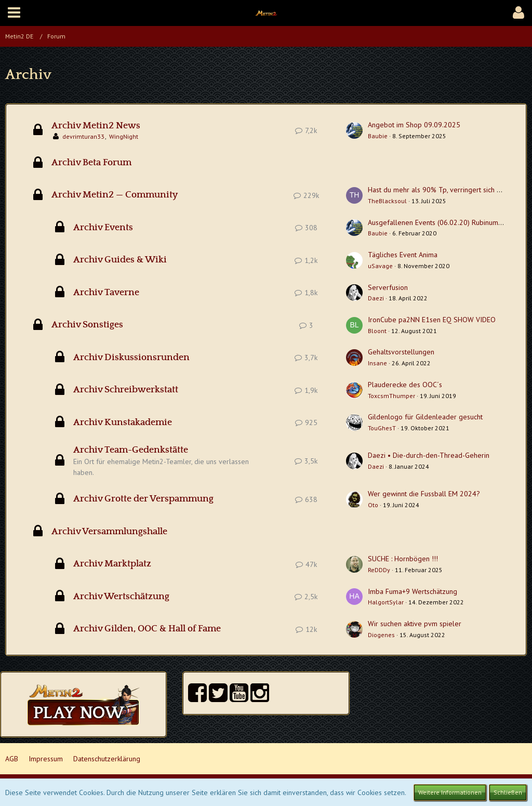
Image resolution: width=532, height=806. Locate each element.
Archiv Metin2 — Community (115, 195)
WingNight (124, 136)
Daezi (376, 298)
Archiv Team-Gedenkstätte (131, 450)
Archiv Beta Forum (91, 163)
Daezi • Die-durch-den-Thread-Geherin (429, 455)
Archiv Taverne (106, 293)
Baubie (378, 136)
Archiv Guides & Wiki (120, 260)
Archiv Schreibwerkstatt (126, 390)
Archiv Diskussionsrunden (131, 358)
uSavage (380, 266)
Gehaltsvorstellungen (401, 352)
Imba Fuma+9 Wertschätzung (413, 591)
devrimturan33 (83, 136)
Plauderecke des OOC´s (405, 385)
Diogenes (381, 635)
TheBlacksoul (387, 201)
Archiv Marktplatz (112, 564)
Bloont (377, 331)
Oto (373, 505)
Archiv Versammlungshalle (109, 532)
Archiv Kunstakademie (123, 422)
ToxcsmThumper (391, 396)
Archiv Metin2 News (96, 126)
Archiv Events (103, 228)
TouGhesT (382, 428)
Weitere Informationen (450, 792)
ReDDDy (379, 570)
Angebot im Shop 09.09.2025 (414, 125)
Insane (377, 363)
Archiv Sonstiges (87, 325)
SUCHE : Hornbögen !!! (403, 559)
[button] (14, 13)
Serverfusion (388, 287)
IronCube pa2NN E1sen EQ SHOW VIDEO (432, 320)
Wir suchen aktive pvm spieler (415, 624)
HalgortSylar (386, 602)
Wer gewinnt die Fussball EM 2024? (424, 494)
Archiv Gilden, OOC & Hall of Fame (147, 629)
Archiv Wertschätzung (121, 597)
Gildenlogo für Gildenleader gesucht (425, 417)
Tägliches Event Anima (403, 255)
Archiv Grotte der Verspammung (143, 499)
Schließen (508, 792)
